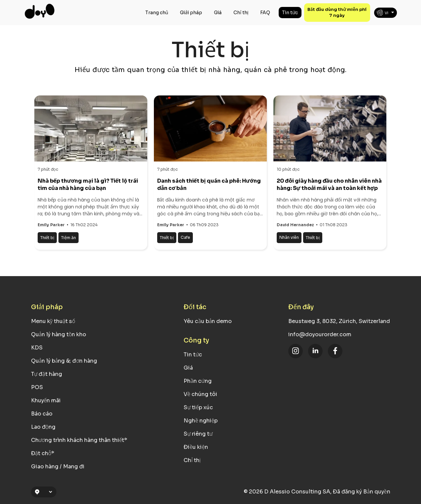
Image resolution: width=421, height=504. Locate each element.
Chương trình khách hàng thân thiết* (79, 440)
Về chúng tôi (200, 394)
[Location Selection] (47, 492)
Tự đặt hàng (47, 374)
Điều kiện (196, 447)
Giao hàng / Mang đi (58, 467)
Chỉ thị (241, 13)
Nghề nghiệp (201, 421)
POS (37, 387)
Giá (218, 13)
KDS (37, 348)
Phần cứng (197, 381)
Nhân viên (289, 237)
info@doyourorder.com (320, 334)
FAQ (265, 13)
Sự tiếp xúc (198, 407)
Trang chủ (157, 13)
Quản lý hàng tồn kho (59, 334)
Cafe (185, 237)
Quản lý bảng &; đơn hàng (64, 361)
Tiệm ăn (69, 238)
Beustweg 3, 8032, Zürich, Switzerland (339, 321)
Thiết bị (47, 238)
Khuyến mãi (46, 400)
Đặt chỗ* (43, 453)
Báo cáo (42, 414)
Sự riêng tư (198, 434)
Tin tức (290, 13)
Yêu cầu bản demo (208, 321)
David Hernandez (295, 225)
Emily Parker (51, 225)
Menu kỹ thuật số (53, 321)
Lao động (43, 427)
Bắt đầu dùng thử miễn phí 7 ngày (337, 12)
